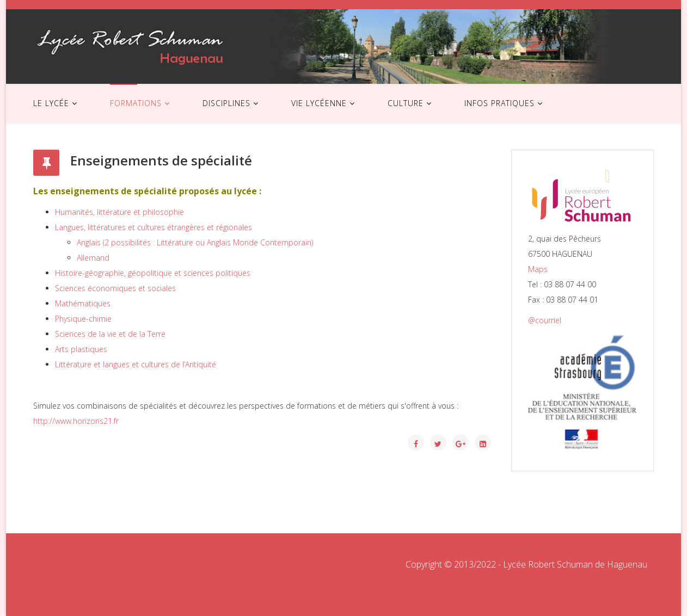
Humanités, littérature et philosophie (119, 212)
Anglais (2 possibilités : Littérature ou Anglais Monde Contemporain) (195, 242)
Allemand (93, 258)
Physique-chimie (83, 319)
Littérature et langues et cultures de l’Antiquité (136, 364)
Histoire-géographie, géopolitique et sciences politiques (153, 273)
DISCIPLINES (226, 103)
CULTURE (406, 103)
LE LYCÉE (51, 103)
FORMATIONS (136, 103)
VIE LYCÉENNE (319, 103)
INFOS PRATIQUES (499, 103)
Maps (538, 269)
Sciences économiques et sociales (115, 288)
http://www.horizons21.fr (76, 421)
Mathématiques (83, 303)
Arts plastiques (81, 349)
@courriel (545, 320)
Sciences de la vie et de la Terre (110, 334)
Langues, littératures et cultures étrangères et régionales (154, 227)
